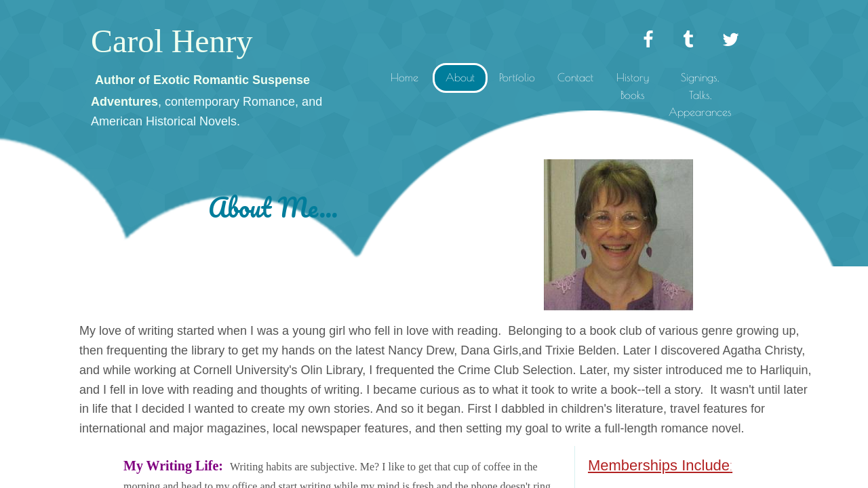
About (460, 77)
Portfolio (517, 77)
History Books (633, 86)
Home (405, 77)
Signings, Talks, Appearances (700, 95)
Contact (575, 77)
